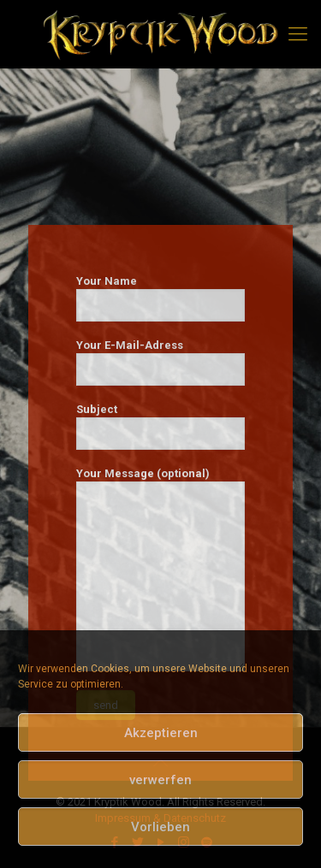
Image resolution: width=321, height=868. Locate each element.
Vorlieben (160, 827)
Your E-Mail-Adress (160, 362)
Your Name (160, 298)
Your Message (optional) (160, 569)
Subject (160, 426)
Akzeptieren (161, 733)
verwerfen (160, 780)
